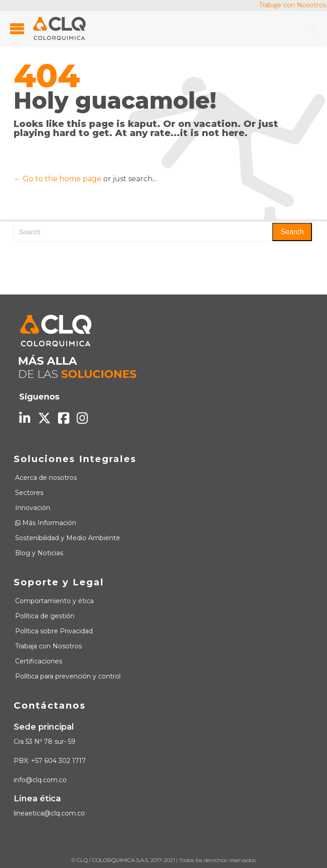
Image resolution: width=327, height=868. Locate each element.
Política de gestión (45, 616)
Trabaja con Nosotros (48, 646)
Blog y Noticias (39, 553)
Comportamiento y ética (54, 601)
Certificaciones (39, 661)
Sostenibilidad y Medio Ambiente (68, 538)
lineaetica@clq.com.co (49, 813)
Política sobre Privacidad (54, 631)
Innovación (33, 508)
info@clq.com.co (40, 780)
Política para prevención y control (68, 676)
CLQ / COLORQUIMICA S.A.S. (113, 860)
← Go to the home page (58, 179)
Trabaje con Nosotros (293, 5)
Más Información (46, 523)
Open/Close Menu (17, 29)
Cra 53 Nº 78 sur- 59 (45, 742)
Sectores (29, 493)
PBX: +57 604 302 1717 (50, 761)
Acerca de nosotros (46, 478)
